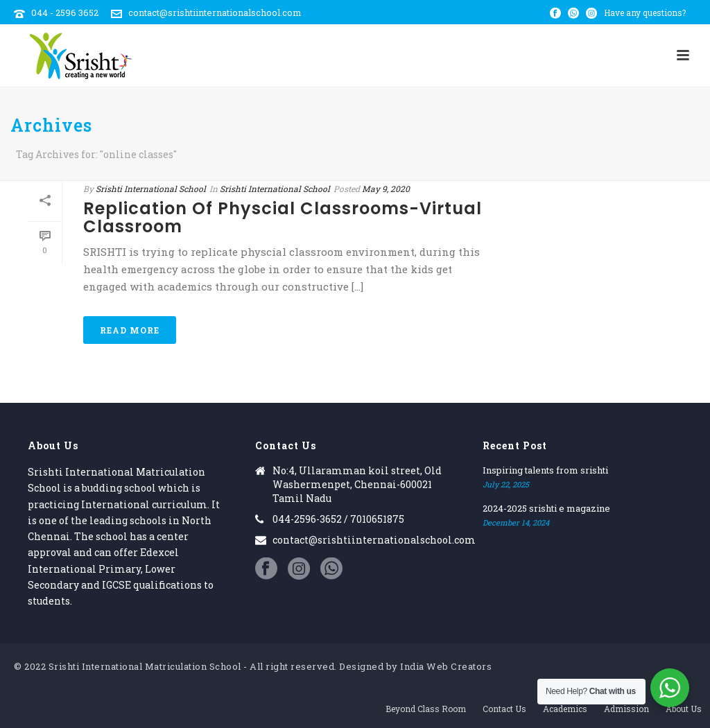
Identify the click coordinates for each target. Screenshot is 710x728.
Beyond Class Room (426, 709)
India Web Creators (446, 666)
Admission (626, 709)
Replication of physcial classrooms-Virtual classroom (283, 217)
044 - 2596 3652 (65, 12)
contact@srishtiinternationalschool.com (215, 12)
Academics (565, 709)
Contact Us (504, 709)
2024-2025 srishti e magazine (546, 508)
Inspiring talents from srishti (545, 470)
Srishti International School (151, 189)
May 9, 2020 (386, 189)
